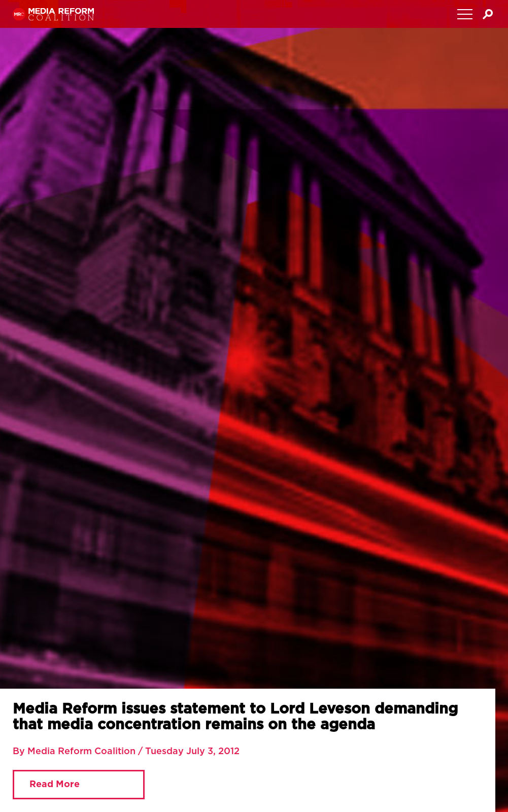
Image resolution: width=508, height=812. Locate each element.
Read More (55, 785)
